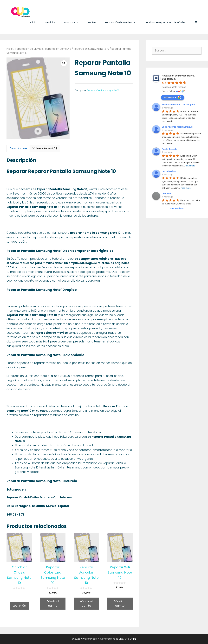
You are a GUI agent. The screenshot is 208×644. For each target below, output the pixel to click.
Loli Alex (167, 194)
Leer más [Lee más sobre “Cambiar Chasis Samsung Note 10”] (19, 606)
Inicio (33, 22)
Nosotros (74, 22)
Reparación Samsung (58, 49)
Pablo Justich (169, 149)
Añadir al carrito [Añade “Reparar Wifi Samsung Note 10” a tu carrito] (120, 603)
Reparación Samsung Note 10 (91, 49)
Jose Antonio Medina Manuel (177, 127)
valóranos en (173, 98)
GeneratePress (109, 639)
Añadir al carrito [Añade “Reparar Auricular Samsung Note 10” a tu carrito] (86, 603)
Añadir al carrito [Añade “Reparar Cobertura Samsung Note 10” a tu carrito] (53, 603)
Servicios (50, 22)
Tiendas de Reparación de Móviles (165, 22)
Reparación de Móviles (122, 22)
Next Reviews (177, 208)
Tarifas (92, 22)
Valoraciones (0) (45, 148)
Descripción (18, 148)
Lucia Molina (169, 171)
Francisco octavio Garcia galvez (179, 105)
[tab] (18, 148)
